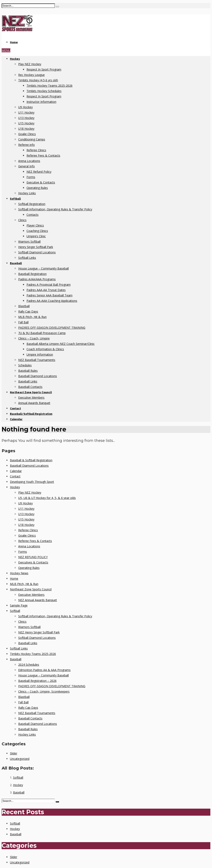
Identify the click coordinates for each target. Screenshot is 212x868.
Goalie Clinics (27, 134)
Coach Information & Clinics (45, 349)
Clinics (22, 220)
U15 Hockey (26, 123)
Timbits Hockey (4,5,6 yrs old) (38, 80)
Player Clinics (35, 225)
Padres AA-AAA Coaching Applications (52, 301)
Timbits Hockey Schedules (44, 91)
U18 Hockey (26, 129)
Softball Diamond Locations (37, 252)
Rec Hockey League (31, 75)
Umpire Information (40, 354)
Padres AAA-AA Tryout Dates (46, 290)
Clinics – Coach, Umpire (34, 338)
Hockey (15, 59)
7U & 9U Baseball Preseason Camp (42, 333)
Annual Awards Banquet (34, 403)
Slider (14, 753)
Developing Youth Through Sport (32, 482)
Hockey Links (27, 193)
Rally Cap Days (28, 311)
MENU (6, 50)
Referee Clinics (36, 150)
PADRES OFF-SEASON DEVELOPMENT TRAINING (52, 328)
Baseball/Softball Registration (31, 414)
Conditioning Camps (32, 139)
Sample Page (19, 605)
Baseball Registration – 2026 (37, 681)
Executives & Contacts (33, 562)
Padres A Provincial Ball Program (49, 285)
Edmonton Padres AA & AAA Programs (44, 670)
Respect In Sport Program (44, 69)
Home (14, 42)
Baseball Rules (28, 371)
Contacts (33, 215)
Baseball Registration (32, 274)
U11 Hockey (26, 112)
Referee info (26, 145)
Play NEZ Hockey (30, 64)
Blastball (24, 306)
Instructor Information (41, 102)
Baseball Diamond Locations (38, 376)
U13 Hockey (26, 118)
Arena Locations (29, 161)
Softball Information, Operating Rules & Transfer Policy (55, 209)
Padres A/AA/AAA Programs (37, 279)
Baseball (16, 263)
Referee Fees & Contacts (43, 155)
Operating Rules (37, 188)
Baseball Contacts (30, 387)
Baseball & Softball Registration (31, 460)
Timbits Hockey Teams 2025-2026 (49, 86)
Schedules (25, 365)
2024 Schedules (29, 665)
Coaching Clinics (37, 231)
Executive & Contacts (41, 182)
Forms (31, 177)
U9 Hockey (25, 107)
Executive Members (31, 397)
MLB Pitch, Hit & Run (32, 317)
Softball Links (27, 258)
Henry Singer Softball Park (36, 247)
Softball (15, 199)
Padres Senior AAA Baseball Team (49, 295)
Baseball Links (28, 381)
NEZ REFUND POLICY (33, 557)
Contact (15, 409)
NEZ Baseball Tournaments (37, 360)
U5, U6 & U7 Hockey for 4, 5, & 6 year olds (47, 498)
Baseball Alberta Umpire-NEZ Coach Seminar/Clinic (61, 344)
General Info (26, 166)
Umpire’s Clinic (36, 236)
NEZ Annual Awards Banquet (38, 600)
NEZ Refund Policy (39, 172)
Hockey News (19, 573)
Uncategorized (20, 759)
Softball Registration (32, 204)
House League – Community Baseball (43, 268)
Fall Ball (23, 322)
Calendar (16, 419)
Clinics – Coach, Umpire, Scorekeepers (44, 691)
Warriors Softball (29, 242)
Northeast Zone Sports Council (31, 392)
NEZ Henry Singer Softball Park (39, 632)
